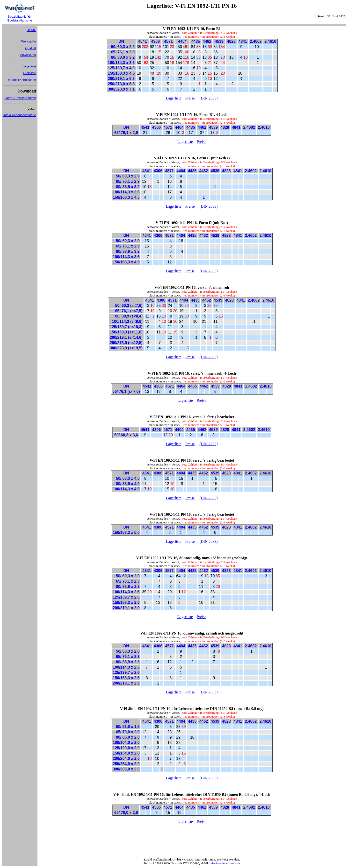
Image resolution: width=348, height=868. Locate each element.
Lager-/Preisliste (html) (20, 98)
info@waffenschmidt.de (20, 115)
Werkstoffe (29, 41)
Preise (190, 98)
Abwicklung (28, 55)
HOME (31, 30)
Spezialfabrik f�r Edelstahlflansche (20, 18)
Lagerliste (29, 66)
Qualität (31, 48)
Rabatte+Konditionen (21, 80)
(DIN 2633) (209, 98)
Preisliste (30, 73)
